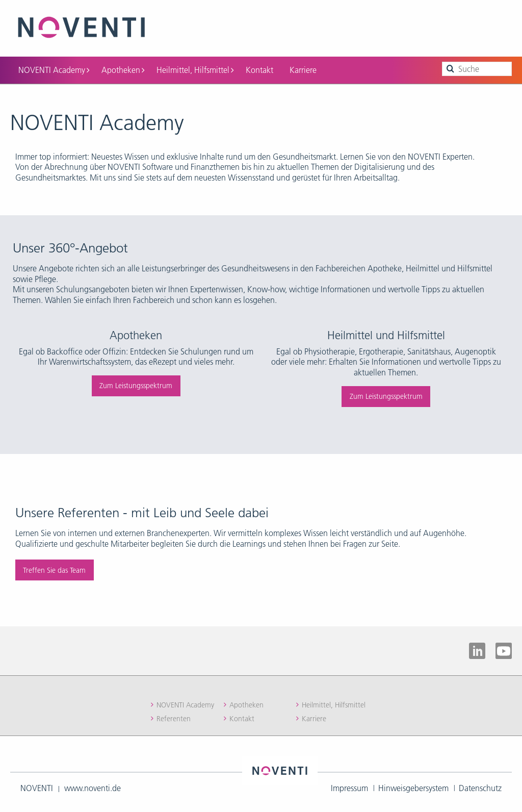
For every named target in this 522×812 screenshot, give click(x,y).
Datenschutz (480, 786)
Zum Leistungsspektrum (136, 384)
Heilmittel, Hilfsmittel (195, 68)
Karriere (303, 68)
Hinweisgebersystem (413, 786)
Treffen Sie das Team (54, 568)
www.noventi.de (93, 786)
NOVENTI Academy (54, 68)
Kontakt (259, 68)
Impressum (349, 786)
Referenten (174, 717)
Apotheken (123, 68)
